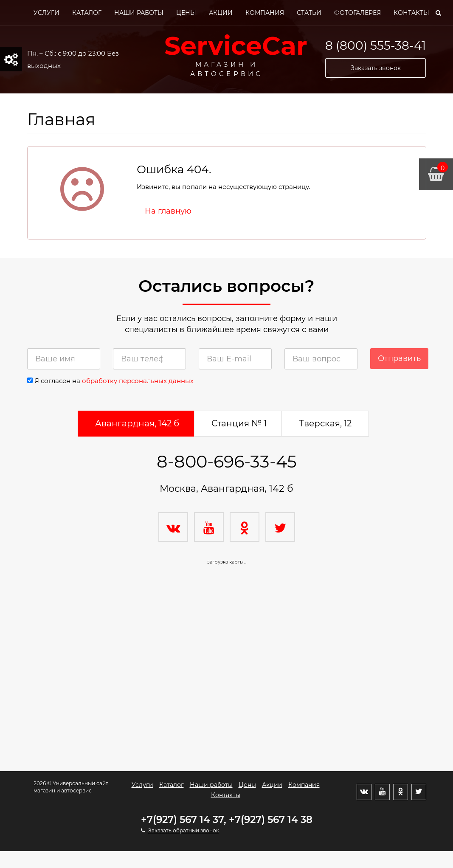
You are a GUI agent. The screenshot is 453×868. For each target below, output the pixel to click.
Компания (265, 13)
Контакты (411, 13)
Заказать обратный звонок (184, 830)
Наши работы (139, 13)
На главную (168, 211)
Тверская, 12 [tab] (325, 423)
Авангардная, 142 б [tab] (137, 423)
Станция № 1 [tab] (239, 423)
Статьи (309, 13)
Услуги (46, 13)
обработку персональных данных (138, 381)
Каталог (87, 13)
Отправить (399, 358)
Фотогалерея (357, 13)
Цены (186, 13)
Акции (221, 13)
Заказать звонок (376, 68)
